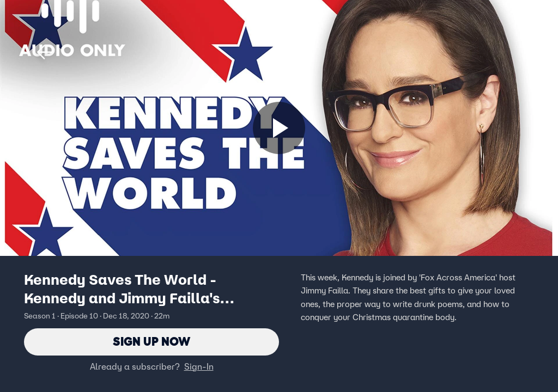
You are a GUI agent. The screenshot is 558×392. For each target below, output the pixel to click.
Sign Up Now (152, 342)
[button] (45, 52)
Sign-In (199, 367)
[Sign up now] (279, 128)
